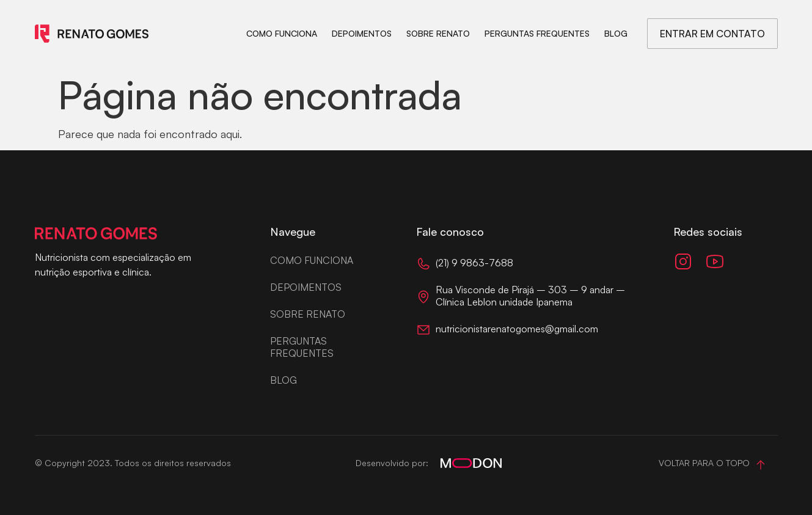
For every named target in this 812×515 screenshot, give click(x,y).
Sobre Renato (438, 33)
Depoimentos (362, 33)
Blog (616, 33)
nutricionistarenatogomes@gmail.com (517, 329)
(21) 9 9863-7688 (474, 263)
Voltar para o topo (704, 463)
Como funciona (282, 33)
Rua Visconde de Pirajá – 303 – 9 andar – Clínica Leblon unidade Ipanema (530, 296)
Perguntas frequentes (537, 33)
